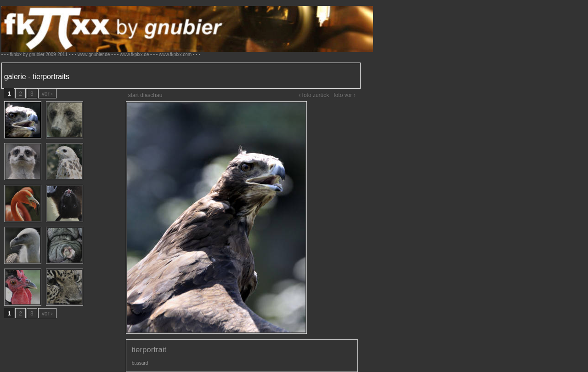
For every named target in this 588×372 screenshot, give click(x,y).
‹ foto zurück (314, 95)
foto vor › (344, 95)
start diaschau (145, 95)
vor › (47, 94)
